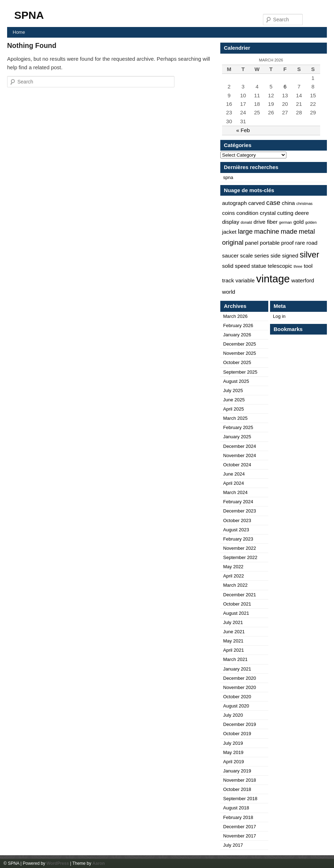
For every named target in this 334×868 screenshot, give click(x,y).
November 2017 (240, 836)
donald (246, 222)
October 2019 (237, 734)
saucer (230, 256)
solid (228, 266)
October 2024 (237, 465)
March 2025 (235, 418)
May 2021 (233, 641)
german (285, 222)
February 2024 (238, 502)
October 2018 (237, 789)
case (273, 203)
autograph (235, 203)
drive (259, 222)
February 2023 (238, 539)
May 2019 (233, 752)
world (229, 292)
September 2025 (240, 372)
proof (287, 243)
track (228, 280)
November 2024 (240, 455)
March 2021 (235, 659)
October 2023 (237, 520)
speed (242, 266)
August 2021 (236, 613)
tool (308, 266)
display (231, 222)
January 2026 (237, 335)
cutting (285, 213)
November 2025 (240, 353)
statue (259, 266)
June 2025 (234, 400)
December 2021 (240, 595)
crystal (268, 213)
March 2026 (235, 316)
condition (247, 213)
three (298, 266)
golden (311, 222)
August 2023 (236, 530)
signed (290, 256)
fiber (272, 222)
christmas (305, 204)
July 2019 (233, 743)
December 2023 (240, 511)
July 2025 (233, 390)
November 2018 (240, 780)
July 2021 (233, 622)
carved (257, 203)
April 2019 (234, 762)
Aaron (99, 863)
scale (247, 256)
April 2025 (234, 409)
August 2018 (236, 808)
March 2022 (235, 585)
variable (245, 280)
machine (267, 231)
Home (19, 32)
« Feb (243, 130)
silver (309, 255)
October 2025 (237, 362)
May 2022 (233, 567)
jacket (229, 232)
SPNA (29, 15)
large (246, 231)
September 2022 (240, 557)
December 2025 (240, 344)
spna (228, 177)
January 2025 (237, 437)
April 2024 (234, 483)
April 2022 (234, 576)
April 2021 (234, 650)
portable (270, 243)
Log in (279, 316)
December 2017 (240, 827)
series (262, 256)
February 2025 (238, 427)
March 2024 (235, 492)
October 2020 (237, 697)
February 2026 (238, 325)
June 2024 (234, 474)
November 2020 (240, 687)
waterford (303, 280)
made (289, 231)
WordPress (58, 863)
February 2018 (238, 817)
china (288, 203)
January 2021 (237, 669)
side (275, 256)
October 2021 (237, 604)
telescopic (280, 266)
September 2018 (240, 799)
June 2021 (234, 632)
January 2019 (237, 771)
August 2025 (236, 381)
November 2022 (240, 548)
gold (299, 222)
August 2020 (236, 706)
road (312, 243)
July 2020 (233, 715)
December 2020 (240, 678)
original (233, 242)
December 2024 (240, 446)
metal (307, 231)
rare (300, 243)
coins (228, 213)
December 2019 (240, 724)
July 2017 (233, 845)
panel (252, 243)
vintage (273, 279)
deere (302, 213)
